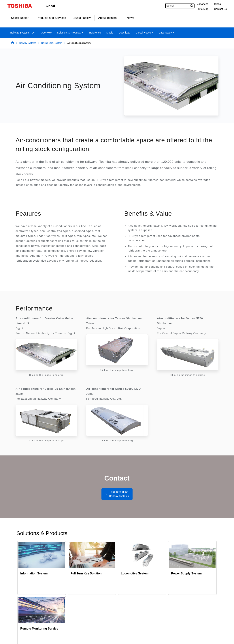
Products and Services (51, 18)
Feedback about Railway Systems (119, 495)
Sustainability (82, 18)
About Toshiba (109, 18)
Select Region (20, 18)
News (130, 18)
